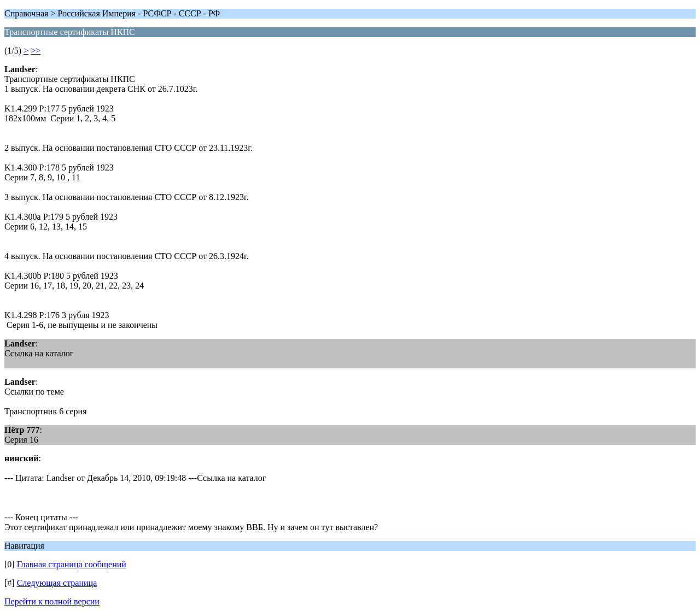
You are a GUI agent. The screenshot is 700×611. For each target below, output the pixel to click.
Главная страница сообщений (72, 564)
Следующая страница (57, 583)
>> (36, 51)
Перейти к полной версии (52, 601)
